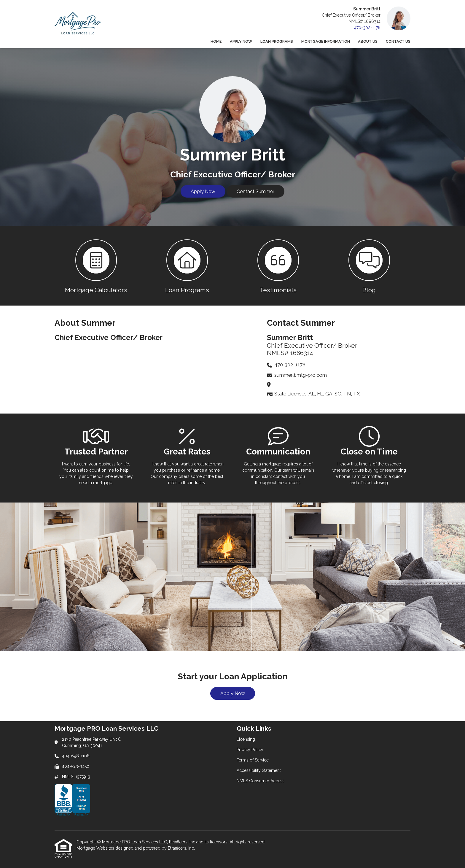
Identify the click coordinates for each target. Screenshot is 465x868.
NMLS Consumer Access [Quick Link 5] (261, 781)
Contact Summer (255, 191)
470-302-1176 (367, 28)
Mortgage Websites (96, 848)
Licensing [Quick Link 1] (246, 739)
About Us (368, 41)
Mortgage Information (326, 41)
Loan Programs (277, 41)
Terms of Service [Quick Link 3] (253, 760)
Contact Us (398, 41)
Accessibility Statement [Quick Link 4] (259, 770)
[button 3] (278, 266)
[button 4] (369, 266)
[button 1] (96, 266)
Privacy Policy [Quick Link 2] (250, 750)
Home (216, 41)
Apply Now (241, 41)
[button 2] (187, 266)
